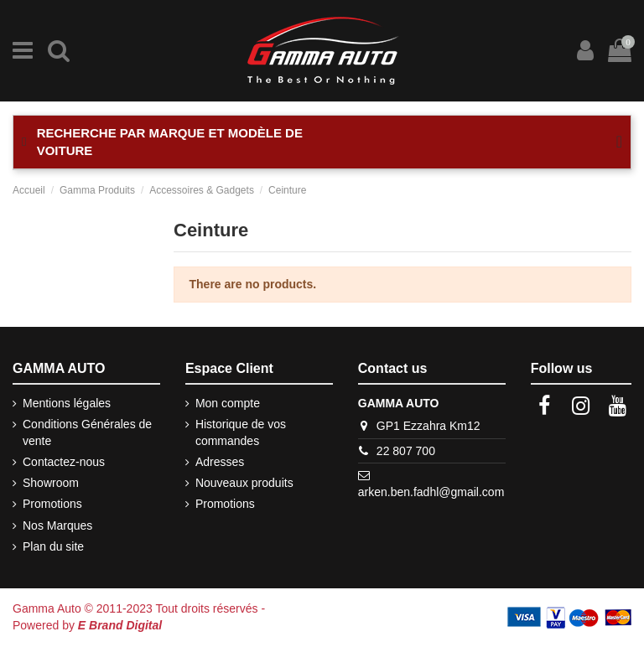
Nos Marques (57, 525)
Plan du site (53, 546)
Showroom (51, 483)
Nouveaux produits (244, 483)
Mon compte (228, 403)
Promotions (52, 504)
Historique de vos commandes (241, 432)
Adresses (220, 462)
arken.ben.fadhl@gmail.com (431, 492)
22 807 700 (406, 451)
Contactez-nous (64, 462)
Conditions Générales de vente (87, 432)
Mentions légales (67, 403)
